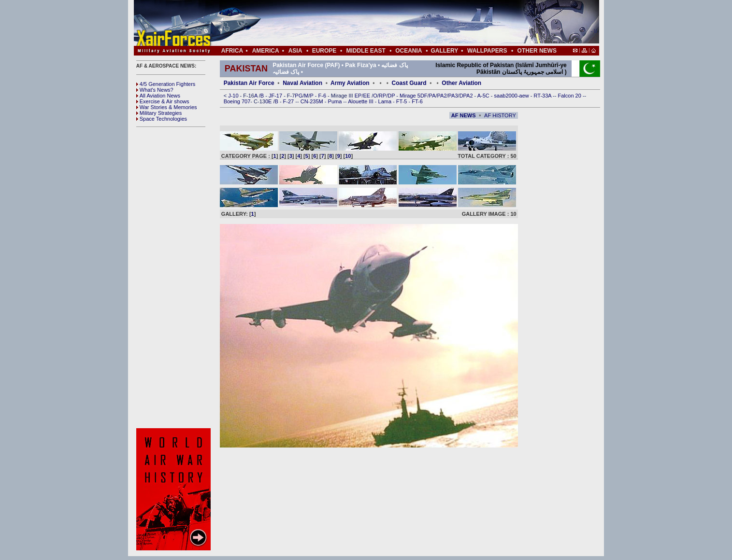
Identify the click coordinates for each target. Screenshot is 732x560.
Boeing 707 (237, 101)
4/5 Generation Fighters (167, 84)
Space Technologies (162, 119)
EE (367, 96)
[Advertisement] (395, 23)
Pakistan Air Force (249, 83)
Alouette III (361, 101)
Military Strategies (159, 113)
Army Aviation (350, 83)
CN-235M (313, 101)
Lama (386, 101)
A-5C (484, 96)
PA (432, 96)
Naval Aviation (302, 83)
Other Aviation (461, 83)
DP (392, 96)
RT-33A (544, 96)
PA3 (453, 96)
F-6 (323, 96)
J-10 (234, 96)
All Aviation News (158, 96)
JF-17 (276, 96)
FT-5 (402, 101)
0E (269, 101)
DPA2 (467, 96)
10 (348, 156)
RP (382, 96)
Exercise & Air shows (163, 101)
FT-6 (417, 101)
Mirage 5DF (413, 96)
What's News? (155, 90)
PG (299, 96)
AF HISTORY (500, 115)
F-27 (289, 101)
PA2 (442, 96)
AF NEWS (464, 115)
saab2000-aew (512, 96)
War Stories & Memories (167, 107)
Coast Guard (409, 83)
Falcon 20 (570, 96)
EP (358, 96)
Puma (336, 101)
